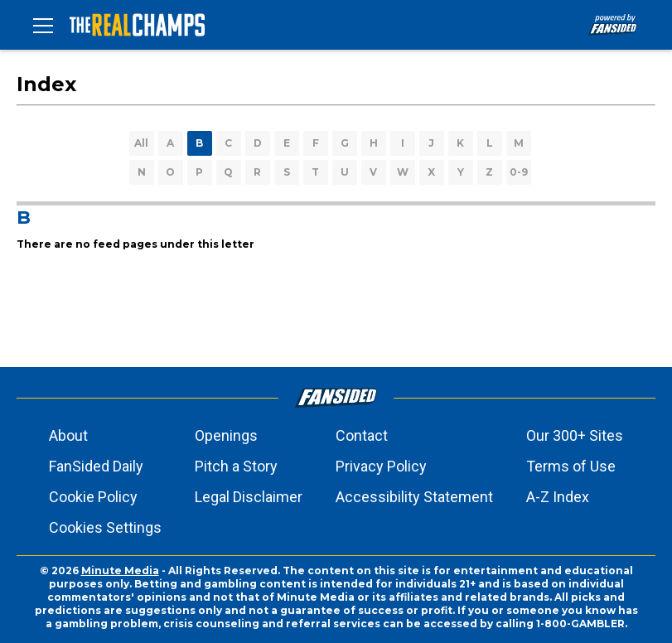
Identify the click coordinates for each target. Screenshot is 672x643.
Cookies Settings (105, 527)
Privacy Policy (381, 466)
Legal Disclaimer (249, 497)
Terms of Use (571, 466)
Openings (226, 435)
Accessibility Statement (414, 497)
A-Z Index (558, 497)
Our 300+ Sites (575, 435)
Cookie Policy (93, 497)
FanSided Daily (96, 466)
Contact (362, 435)
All (141, 143)
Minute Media (120, 570)
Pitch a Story (236, 466)
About (68, 435)
